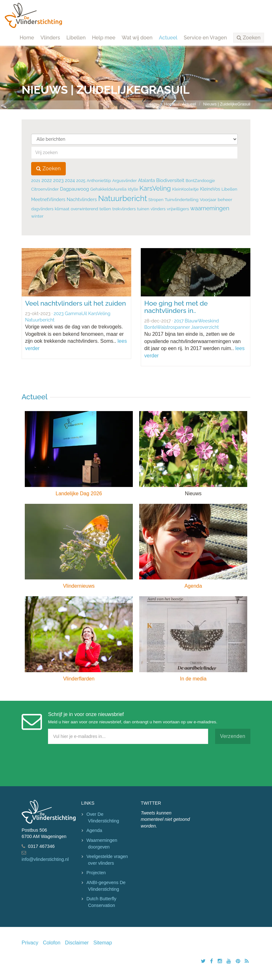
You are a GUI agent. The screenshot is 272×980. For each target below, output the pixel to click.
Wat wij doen (137, 38)
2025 (81, 181)
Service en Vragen (205, 38)
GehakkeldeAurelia (108, 189)
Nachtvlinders (82, 199)
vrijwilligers (178, 209)
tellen (105, 209)
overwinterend (84, 209)
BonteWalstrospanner (167, 327)
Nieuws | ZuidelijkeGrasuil (227, 104)
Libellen (76, 38)
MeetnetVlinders (48, 199)
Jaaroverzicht (205, 327)
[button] (249, 38)
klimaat (62, 209)
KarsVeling (155, 188)
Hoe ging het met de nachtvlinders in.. (176, 307)
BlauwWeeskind (202, 321)
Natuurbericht (123, 198)
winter (37, 216)
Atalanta (146, 180)
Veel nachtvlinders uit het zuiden (75, 303)
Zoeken (48, 169)
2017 (179, 321)
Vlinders (50, 38)
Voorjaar (208, 199)
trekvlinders (124, 209)
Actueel (168, 38)
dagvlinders (42, 209)
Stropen (156, 200)
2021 (36, 180)
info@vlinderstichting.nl (45, 859)
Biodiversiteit (170, 180)
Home (27, 38)
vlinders (158, 209)
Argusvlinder (124, 181)
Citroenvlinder (45, 189)
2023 (58, 180)
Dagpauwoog (75, 189)
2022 (47, 180)
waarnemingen (210, 208)
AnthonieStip (99, 181)
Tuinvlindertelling (181, 199)
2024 (70, 180)
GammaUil (76, 313)
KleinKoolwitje (186, 189)
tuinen (143, 209)
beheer (225, 199)
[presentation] (70, 764)
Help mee (103, 38)
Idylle (133, 189)
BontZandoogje (200, 181)
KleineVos (210, 189)
